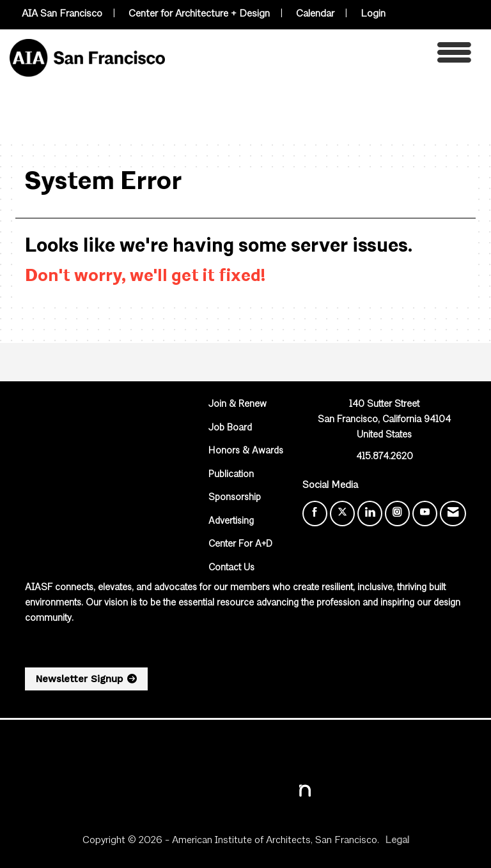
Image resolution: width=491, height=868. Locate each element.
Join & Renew (238, 405)
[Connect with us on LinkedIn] (370, 514)
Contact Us (231, 568)
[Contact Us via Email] (453, 514)
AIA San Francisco (62, 14)
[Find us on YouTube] (425, 514)
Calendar (315, 14)
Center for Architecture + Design (199, 14)
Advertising (231, 522)
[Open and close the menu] (322, 56)
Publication (231, 475)
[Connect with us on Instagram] (397, 514)
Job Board (230, 428)
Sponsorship (235, 498)
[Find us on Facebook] (315, 514)
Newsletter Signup (79, 679)
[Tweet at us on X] (342, 514)
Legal (397, 841)
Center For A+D (240, 544)
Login (373, 14)
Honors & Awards (246, 451)
